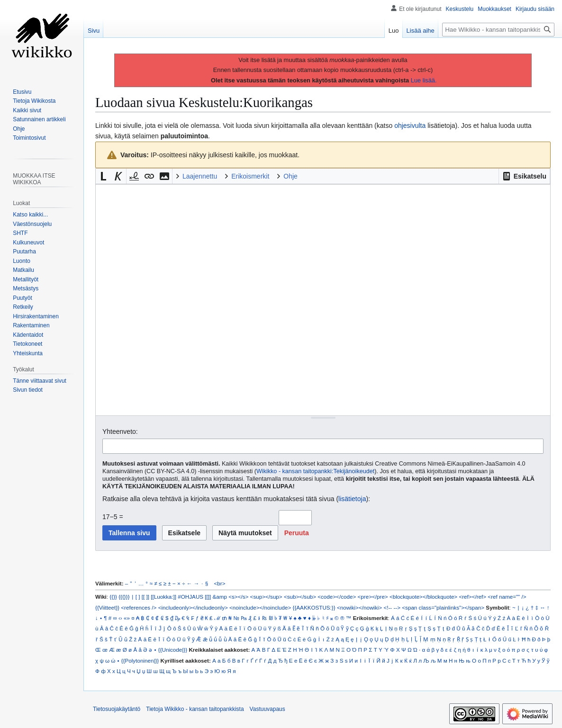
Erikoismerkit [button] (250, 176)
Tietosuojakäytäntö (117, 709)
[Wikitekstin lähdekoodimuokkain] (323, 300)
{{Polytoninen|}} (140, 661)
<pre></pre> (373, 597)
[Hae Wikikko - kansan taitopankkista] (498, 30)
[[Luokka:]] (163, 597)
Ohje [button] (290, 176)
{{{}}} (124, 597)
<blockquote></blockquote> (423, 597)
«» (127, 618)
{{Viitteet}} (107, 607)
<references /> (139, 607)
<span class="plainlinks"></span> (443, 607)
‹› (120, 618)
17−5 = (113, 517)
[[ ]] (145, 597)
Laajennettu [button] (200, 176)
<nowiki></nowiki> (359, 607)
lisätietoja (352, 499)
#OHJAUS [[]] (194, 597)
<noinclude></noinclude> (260, 607)
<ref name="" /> (507, 597)
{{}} (113, 597)
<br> (220, 583)
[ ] (138, 597)
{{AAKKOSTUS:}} (314, 607)
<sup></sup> (266, 597)
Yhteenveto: (120, 431)
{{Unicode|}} (173, 650)
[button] (524, 176)
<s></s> (238, 597)
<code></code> (337, 597)
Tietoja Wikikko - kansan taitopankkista (195, 709)
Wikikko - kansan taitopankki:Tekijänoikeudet (315, 471)
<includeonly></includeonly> (193, 607)
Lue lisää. (424, 80)
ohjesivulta (410, 126)
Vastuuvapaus (267, 709)
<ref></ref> (472, 597)
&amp (220, 597)
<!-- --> (392, 607)
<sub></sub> (300, 597)
